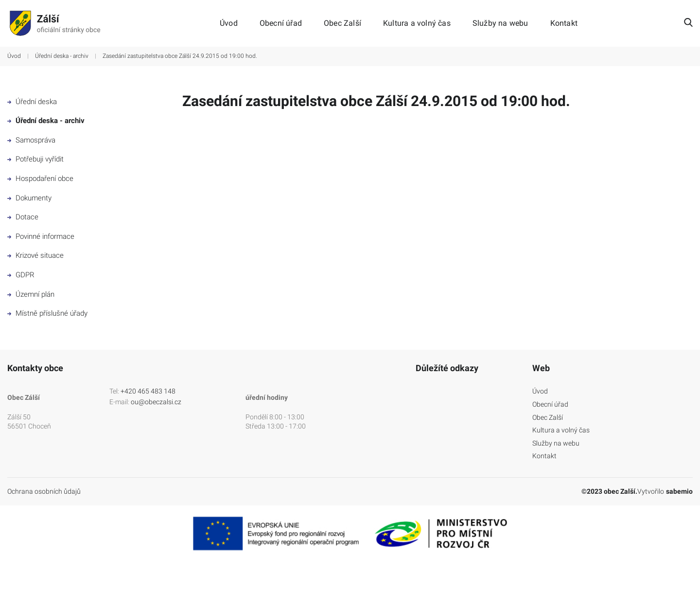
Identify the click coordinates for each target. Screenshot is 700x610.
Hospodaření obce (40, 179)
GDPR (21, 275)
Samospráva (31, 140)
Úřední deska (32, 102)
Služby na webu (500, 23)
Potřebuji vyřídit (35, 159)
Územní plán (31, 294)
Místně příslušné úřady (47, 313)
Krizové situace (35, 255)
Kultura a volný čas (417, 23)
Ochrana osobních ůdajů (44, 491)
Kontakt (564, 23)
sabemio (679, 491)
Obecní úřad (281, 23)
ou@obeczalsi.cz (156, 402)
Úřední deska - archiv (62, 56)
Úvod (229, 23)
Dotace (23, 217)
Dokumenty (29, 198)
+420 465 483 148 (148, 391)
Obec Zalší (342, 23)
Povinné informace (41, 236)
